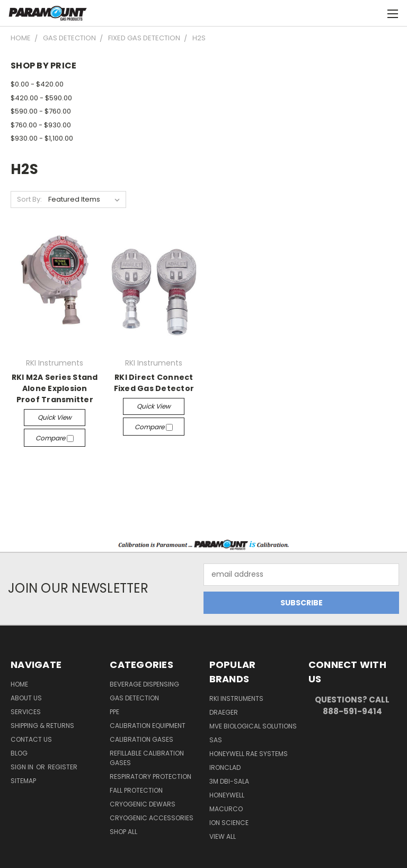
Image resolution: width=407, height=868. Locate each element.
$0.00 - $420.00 (37, 84)
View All (223, 836)
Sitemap (23, 781)
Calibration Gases (141, 739)
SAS (216, 740)
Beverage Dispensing (144, 684)
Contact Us (31, 739)
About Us (26, 698)
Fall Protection (136, 790)
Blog (19, 753)
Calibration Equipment (148, 726)
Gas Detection (134, 698)
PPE (114, 712)
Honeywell (227, 795)
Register (63, 767)
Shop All (123, 832)
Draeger (224, 712)
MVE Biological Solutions (253, 726)
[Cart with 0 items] (373, 13)
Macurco (226, 809)
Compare (55, 438)
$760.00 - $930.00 (41, 125)
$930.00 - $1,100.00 (42, 138)
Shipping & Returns (42, 726)
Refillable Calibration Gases (147, 758)
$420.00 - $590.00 (41, 98)
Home (19, 684)
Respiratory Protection (151, 776)
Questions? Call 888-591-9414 (352, 706)
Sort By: (29, 199)
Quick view (55, 417)
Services (26, 712)
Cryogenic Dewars (143, 804)
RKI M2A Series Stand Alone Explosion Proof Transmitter (55, 388)
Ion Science (229, 823)
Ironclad (225, 767)
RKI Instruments (236, 698)
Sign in (23, 767)
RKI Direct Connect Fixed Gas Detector (154, 383)
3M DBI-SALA (229, 781)
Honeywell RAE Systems (249, 754)
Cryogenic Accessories (152, 818)
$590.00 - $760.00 (41, 111)
